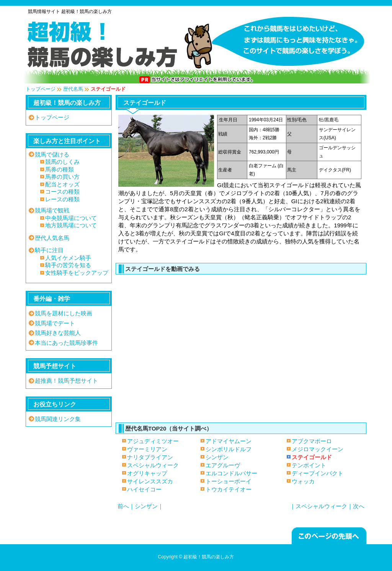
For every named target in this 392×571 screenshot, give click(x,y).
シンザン (217, 457)
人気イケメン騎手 (68, 258)
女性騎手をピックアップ (77, 273)
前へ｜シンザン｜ (140, 506)
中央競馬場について (71, 218)
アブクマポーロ (312, 441)
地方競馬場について (71, 225)
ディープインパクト (318, 473)
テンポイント (309, 465)
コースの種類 (62, 192)
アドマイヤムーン (229, 441)
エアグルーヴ (223, 465)
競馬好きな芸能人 (58, 333)
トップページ (41, 89)
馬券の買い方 (62, 177)
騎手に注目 (49, 250)
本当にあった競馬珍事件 (66, 343)
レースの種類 (62, 199)
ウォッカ (303, 481)
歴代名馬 (73, 89)
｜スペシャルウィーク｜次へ (327, 506)
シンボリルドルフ (229, 449)
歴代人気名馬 (52, 238)
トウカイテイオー (229, 489)
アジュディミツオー (153, 441)
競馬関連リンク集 (58, 419)
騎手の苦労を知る (68, 265)
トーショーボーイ (229, 481)
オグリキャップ (147, 473)
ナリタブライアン (150, 457)
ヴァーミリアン (147, 449)
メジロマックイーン (318, 449)
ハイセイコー (144, 489)
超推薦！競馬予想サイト (66, 381)
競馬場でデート (55, 323)
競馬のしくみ (62, 162)
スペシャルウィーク (153, 465)
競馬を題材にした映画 (64, 313)
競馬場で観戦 (52, 210)
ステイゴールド (239, 345)
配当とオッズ (62, 184)
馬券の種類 (60, 169)
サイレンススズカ (150, 481)
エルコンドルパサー (231, 473)
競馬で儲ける (52, 154)
